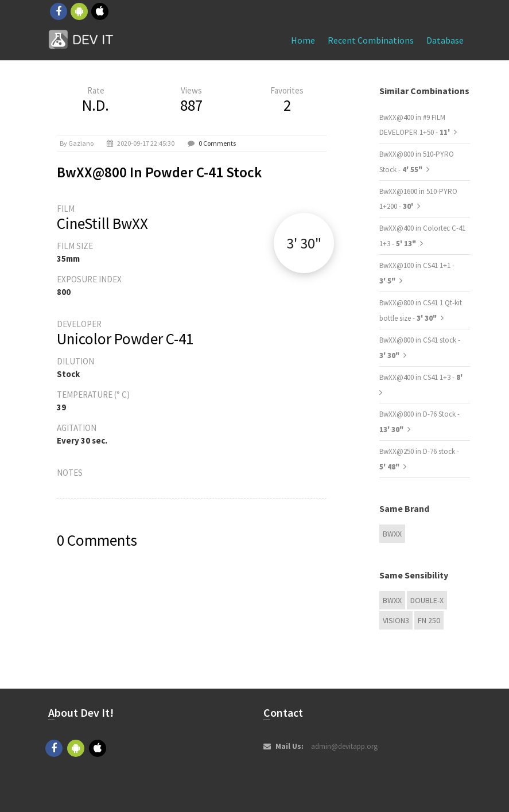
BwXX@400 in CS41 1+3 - (421, 377)
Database (445, 40)
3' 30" (304, 243)
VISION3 (396, 620)
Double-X (427, 600)
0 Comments (217, 143)
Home (303, 40)
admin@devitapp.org (344, 746)
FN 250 (429, 620)
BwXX (392, 534)
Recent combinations (371, 40)
